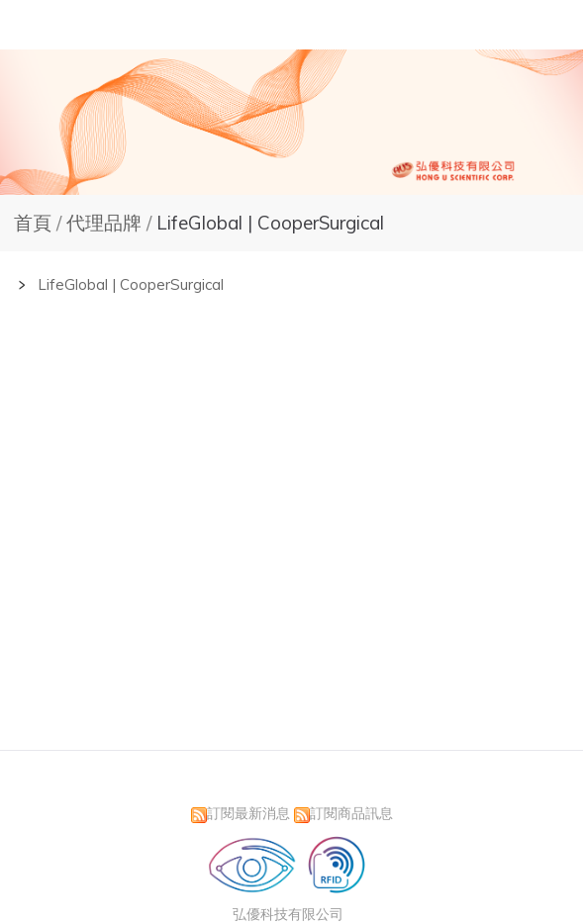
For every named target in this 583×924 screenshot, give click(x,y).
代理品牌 (106, 223)
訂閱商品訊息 (351, 813)
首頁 (33, 223)
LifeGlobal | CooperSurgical (268, 223)
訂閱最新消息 (248, 813)
